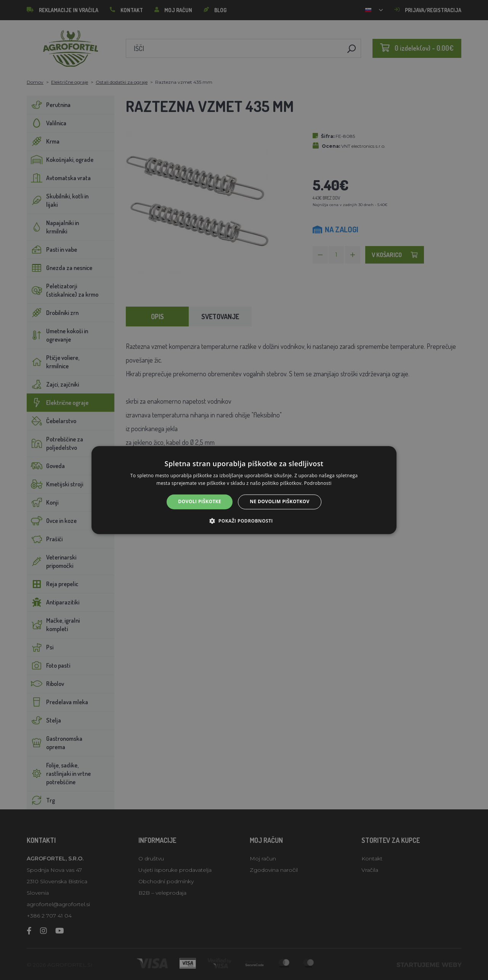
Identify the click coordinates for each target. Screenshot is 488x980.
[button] (244, 521)
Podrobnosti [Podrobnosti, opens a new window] (318, 483)
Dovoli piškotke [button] (200, 502)
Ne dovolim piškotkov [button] (279, 502)
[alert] (244, 490)
